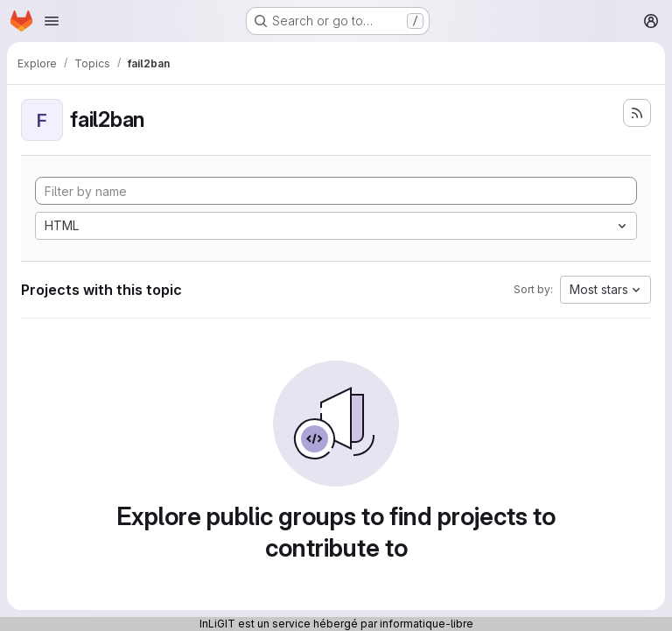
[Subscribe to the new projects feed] (637, 113)
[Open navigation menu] (52, 21)
